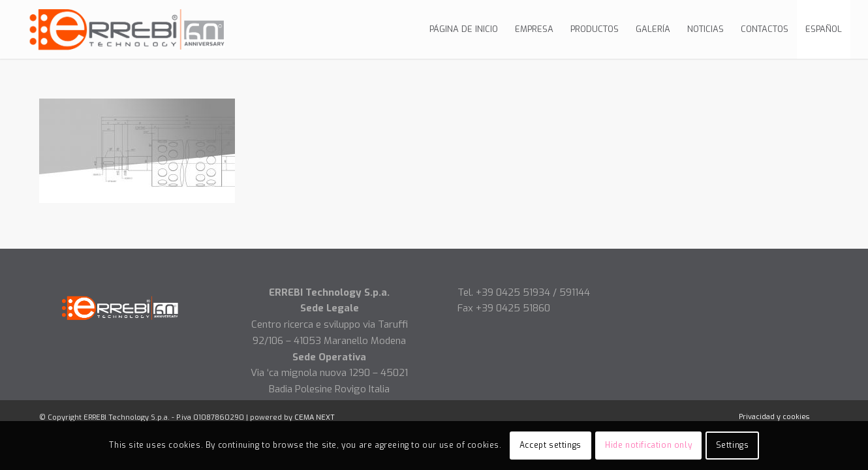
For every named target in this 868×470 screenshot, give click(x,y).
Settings (733, 445)
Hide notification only (648, 445)
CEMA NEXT (315, 417)
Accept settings (550, 445)
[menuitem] (464, 29)
